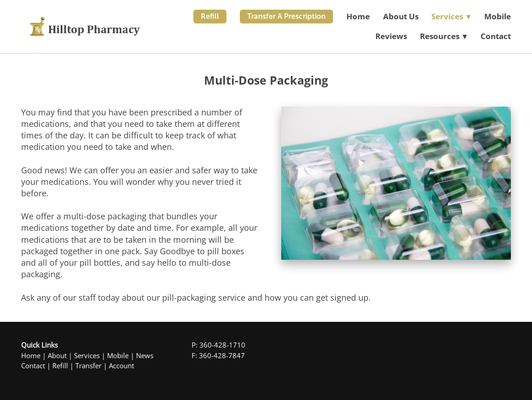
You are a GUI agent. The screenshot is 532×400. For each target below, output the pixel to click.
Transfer (88, 366)
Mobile (498, 16)
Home (358, 16)
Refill (210, 16)
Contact (496, 36)
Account (122, 366)
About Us (401, 16)
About (57, 356)
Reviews (391, 36)
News (145, 356)
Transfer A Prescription (286, 16)
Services (87, 356)
